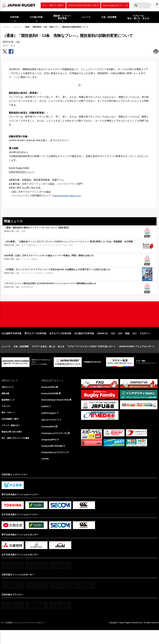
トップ (6, 27)
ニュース (16, 27)
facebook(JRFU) (50, 397)
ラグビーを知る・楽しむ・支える (48, 356)
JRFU (6, 46)
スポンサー (7, 418)
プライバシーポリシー (47, 636)
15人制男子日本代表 (11, 343)
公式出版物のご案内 (11, 431)
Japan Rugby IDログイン (114, 5)
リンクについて (27, 636)
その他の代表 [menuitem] (36, 17)
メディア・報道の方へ (12, 438)
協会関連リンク (9, 411)
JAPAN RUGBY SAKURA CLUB (82, 5)
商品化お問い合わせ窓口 (14, 445)
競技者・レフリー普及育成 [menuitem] (62, 17)
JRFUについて (9, 397)
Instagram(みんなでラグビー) (56, 465)
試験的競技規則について (22, 172)
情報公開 (6, 404)
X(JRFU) (46, 418)
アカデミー (145, 343)
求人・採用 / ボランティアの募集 (18, 452)
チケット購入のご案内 (52, 5)
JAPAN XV (102, 343)
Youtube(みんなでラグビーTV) (56, 445)
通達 (13, 46)
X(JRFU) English (50, 424)
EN (157, 7)
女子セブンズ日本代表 (60, 343)
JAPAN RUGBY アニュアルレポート (137, 356)
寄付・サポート (9, 424)
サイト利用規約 (9, 636)
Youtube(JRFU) (49, 438)
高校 (127, 343)
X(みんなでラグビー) (51, 431)
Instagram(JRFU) (50, 452)
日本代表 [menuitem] (14, 17)
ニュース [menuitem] (86, 17)
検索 (136, 5)
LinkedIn (46, 472)
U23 (113, 343)
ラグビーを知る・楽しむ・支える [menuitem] (138, 17)
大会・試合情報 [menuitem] (109, 17)
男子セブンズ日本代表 (35, 343)
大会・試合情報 (21, 356)
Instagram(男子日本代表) (54, 459)
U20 (120, 343)
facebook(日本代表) (51, 404)
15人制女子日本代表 (84, 343)
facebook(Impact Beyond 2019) (57, 411)
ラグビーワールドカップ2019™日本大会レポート (92, 356)
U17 (135, 343)
